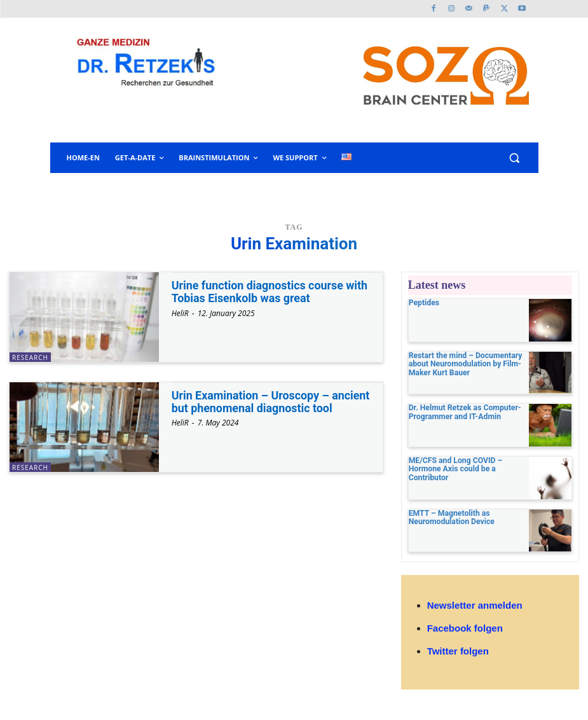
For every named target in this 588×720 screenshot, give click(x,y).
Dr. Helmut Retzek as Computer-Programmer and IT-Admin (464, 412)
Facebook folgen (465, 628)
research (30, 357)
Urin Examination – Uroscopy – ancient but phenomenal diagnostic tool (271, 402)
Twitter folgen (458, 651)
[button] (515, 158)
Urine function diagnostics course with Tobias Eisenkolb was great (270, 292)
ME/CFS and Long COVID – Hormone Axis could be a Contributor (455, 469)
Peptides (424, 303)
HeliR (180, 313)
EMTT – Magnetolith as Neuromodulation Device (451, 517)
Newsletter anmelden (475, 605)
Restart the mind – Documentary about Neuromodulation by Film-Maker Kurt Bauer (465, 364)
